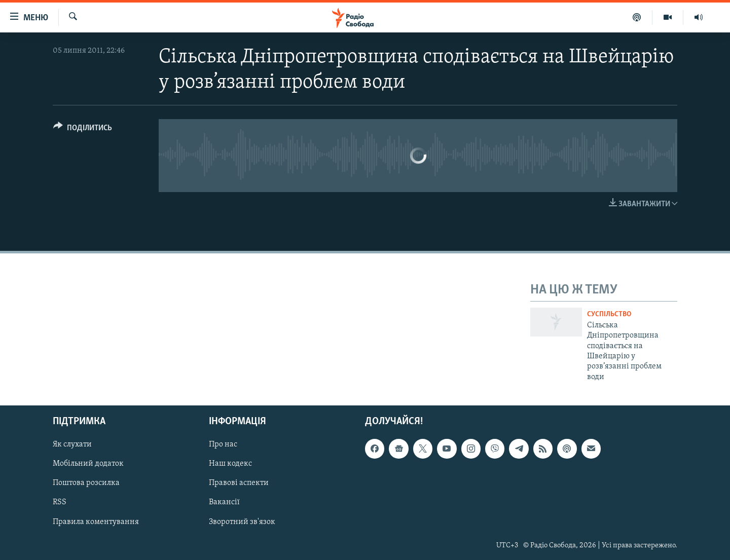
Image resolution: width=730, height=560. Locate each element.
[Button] (83, 129)
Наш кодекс (230, 464)
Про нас (223, 444)
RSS (60, 503)
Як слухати (72, 444)
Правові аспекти (239, 483)
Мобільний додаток (88, 464)
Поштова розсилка (86, 483)
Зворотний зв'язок (242, 522)
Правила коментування (96, 522)
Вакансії (224, 503)
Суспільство (609, 314)
